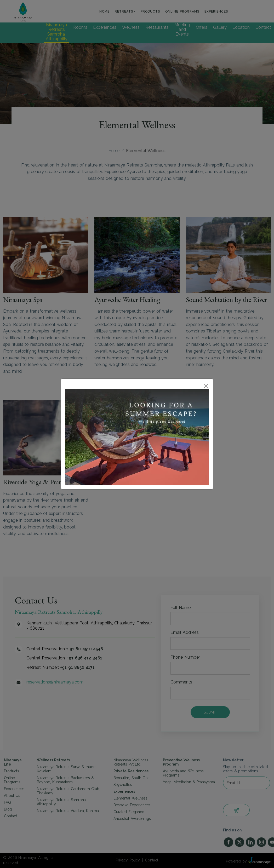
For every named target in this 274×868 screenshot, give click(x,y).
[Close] (206, 386)
